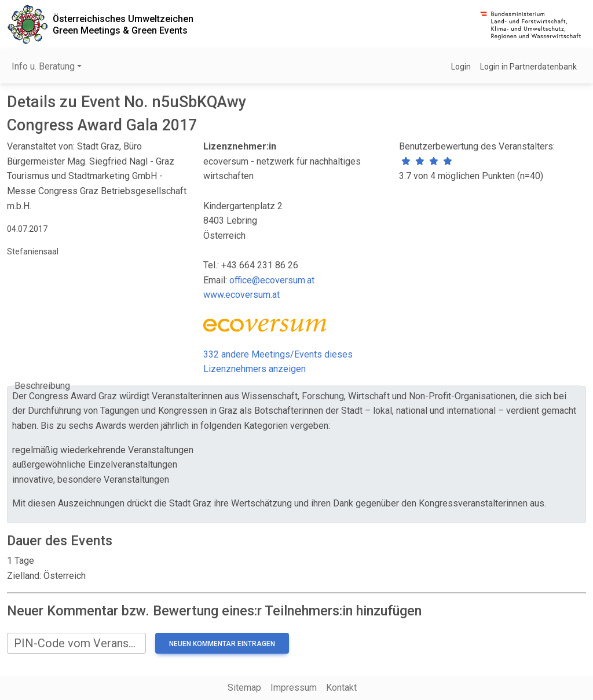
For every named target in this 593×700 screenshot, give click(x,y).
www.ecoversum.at (241, 295)
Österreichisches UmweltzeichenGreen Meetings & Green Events (123, 24)
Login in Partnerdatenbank (528, 67)
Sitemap (244, 688)
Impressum (294, 688)
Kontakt (341, 688)
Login (461, 67)
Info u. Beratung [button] (43, 66)
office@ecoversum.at (272, 280)
